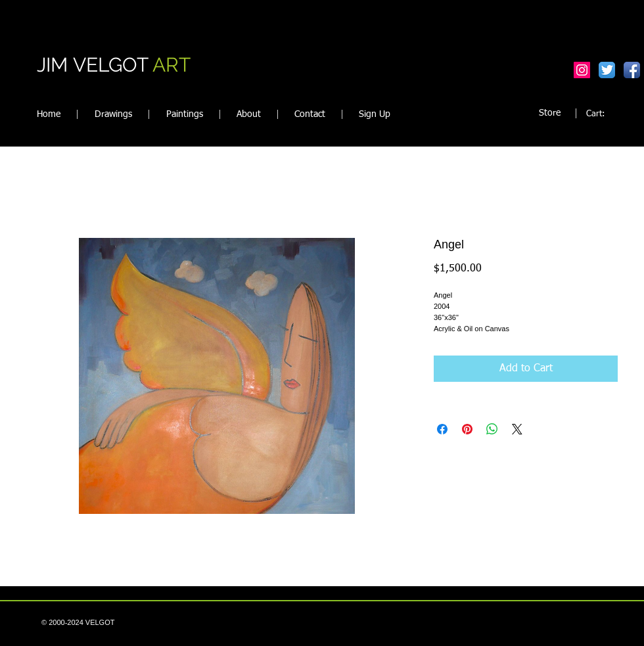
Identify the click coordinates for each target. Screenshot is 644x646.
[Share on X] (517, 429)
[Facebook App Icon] (632, 70)
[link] (603, 113)
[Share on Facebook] (442, 429)
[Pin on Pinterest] (467, 429)
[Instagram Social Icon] (582, 70)
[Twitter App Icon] (607, 70)
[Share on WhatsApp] (492, 429)
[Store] (550, 113)
